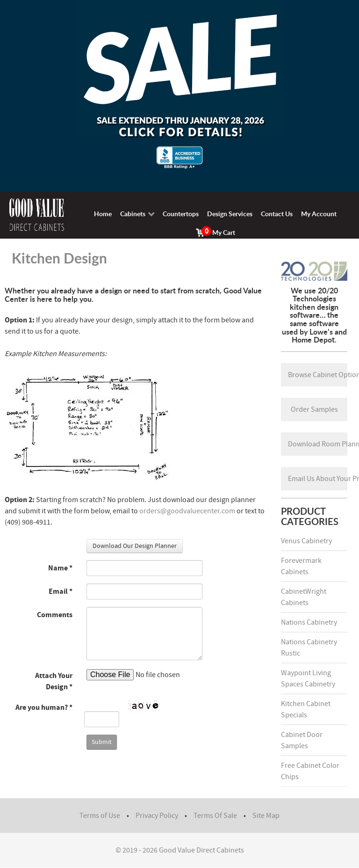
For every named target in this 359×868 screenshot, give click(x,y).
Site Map (266, 816)
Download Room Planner (318, 444)
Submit (102, 742)
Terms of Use (100, 816)
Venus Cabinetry (306, 541)
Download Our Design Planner (135, 546)
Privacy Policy (157, 816)
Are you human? (44, 708)
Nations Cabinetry (309, 622)
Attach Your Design (54, 681)
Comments (55, 615)
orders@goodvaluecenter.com (187, 511)
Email (61, 591)
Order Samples (314, 409)
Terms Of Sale (215, 816)
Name (60, 568)
